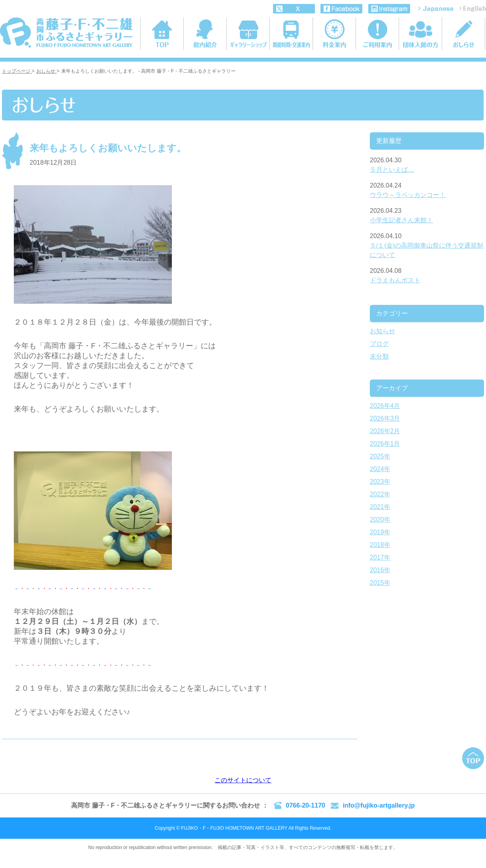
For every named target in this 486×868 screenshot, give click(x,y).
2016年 (380, 570)
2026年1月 (385, 444)
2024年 (380, 469)
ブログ (379, 344)
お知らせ (382, 331)
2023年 (380, 482)
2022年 (380, 494)
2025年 (380, 456)
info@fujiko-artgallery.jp (379, 805)
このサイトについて (243, 780)
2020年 (380, 519)
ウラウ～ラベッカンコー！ (408, 195)
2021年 (380, 507)
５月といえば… (392, 170)
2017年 (380, 557)
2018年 (380, 545)
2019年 (380, 532)
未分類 (379, 356)
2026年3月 (385, 418)
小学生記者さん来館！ (401, 220)
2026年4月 (385, 406)
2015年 (380, 583)
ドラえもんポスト (395, 280)
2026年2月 (385, 431)
